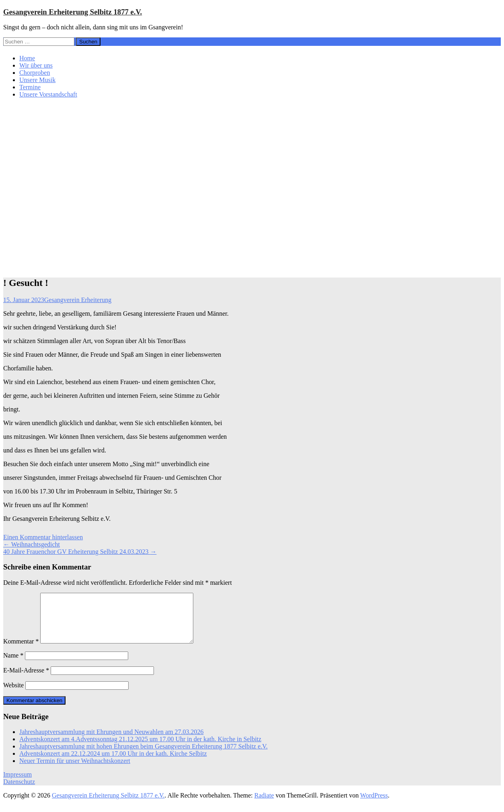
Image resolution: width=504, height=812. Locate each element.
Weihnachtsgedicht (32, 544)
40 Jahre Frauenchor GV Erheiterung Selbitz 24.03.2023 (80, 552)
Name (13, 665)
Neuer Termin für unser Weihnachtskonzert (75, 770)
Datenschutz (19, 791)
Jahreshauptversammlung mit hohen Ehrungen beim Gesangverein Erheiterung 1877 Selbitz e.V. (143, 756)
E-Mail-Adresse (26, 680)
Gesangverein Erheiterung (78, 300)
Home (27, 58)
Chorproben (35, 73)
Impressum (17, 784)
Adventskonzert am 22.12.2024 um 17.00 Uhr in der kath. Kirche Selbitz (113, 763)
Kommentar (21, 651)
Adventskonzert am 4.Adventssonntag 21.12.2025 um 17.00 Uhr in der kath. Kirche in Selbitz (140, 749)
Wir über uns (36, 65)
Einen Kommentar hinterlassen (43, 537)
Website (13, 695)
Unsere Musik (37, 80)
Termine (30, 87)
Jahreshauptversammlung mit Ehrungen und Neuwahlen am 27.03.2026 (112, 741)
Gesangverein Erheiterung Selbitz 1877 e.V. (73, 12)
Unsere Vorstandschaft (48, 94)
